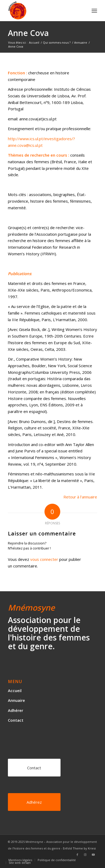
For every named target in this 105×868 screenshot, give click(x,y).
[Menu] (94, 11)
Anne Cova (28, 33)
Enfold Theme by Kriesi (79, 848)
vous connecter (44, 559)
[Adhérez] (34, 802)
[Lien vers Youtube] (93, 855)
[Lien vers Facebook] (77, 855)
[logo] (44, 11)
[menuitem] (94, 11)
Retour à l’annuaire (80, 497)
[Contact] (34, 768)
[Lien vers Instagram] (85, 855)
